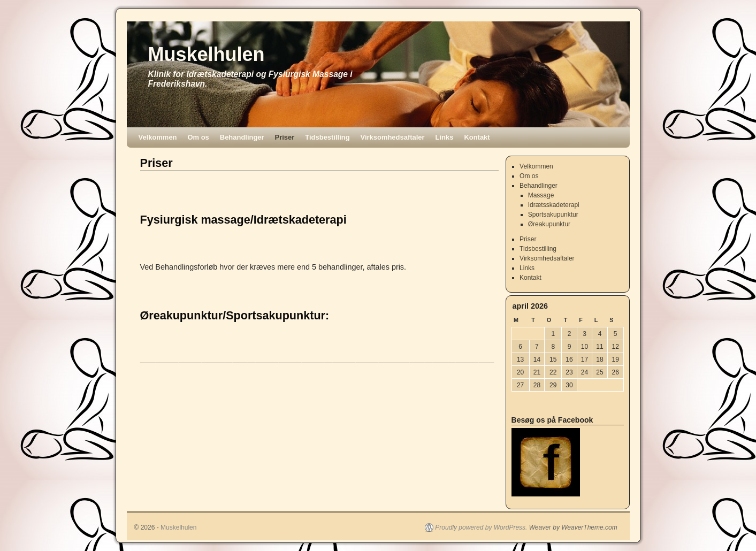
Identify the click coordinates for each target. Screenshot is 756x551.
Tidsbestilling (327, 137)
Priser (285, 137)
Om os (198, 137)
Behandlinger (242, 137)
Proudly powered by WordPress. (481, 527)
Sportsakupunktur (553, 215)
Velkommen (158, 137)
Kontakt (477, 137)
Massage (541, 195)
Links (445, 137)
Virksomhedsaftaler (393, 137)
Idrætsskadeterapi (554, 205)
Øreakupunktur (549, 224)
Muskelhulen (207, 54)
